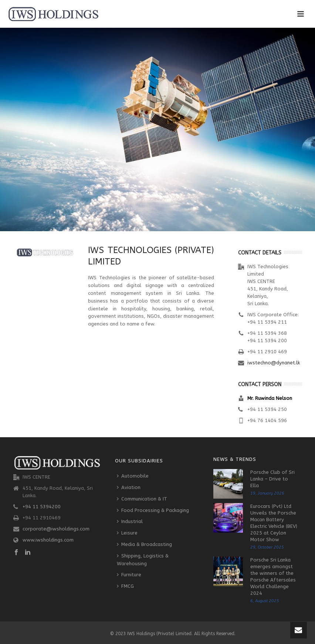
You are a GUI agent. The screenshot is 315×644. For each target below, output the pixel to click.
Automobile (133, 476)
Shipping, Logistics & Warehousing (143, 560)
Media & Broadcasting (144, 544)
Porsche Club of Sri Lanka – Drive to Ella (272, 479)
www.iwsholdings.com (48, 540)
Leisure (127, 533)
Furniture (129, 575)
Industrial (130, 521)
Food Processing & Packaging (153, 510)
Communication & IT (142, 499)
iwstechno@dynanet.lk (274, 363)
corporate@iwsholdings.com (56, 529)
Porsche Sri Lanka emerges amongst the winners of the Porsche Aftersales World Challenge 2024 (273, 576)
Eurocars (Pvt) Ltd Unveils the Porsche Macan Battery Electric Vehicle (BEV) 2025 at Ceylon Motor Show (274, 523)
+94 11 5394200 (42, 507)
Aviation (129, 487)
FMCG (125, 586)
